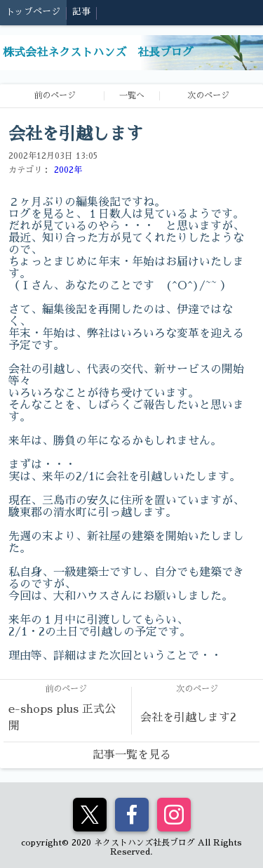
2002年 (68, 170)
